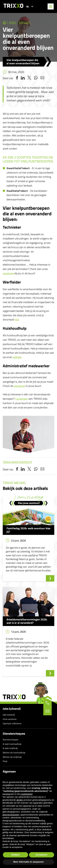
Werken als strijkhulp (12, 757)
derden (20, 800)
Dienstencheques (14, 734)
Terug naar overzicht (17, 462)
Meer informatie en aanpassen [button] (28, 862)
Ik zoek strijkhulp (10, 748)
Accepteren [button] (41, 855)
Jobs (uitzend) (12, 709)
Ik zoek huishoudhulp (12, 744)
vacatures (8, 273)
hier (17, 319)
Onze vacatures (10, 719)
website (17, 357)
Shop (5, 761)
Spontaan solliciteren (12, 723)
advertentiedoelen (11, 815)
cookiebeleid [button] (26, 794)
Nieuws (25, 23)
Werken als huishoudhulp (14, 753)
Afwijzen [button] (15, 855)
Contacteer (22, 399)
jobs (13, 23)
